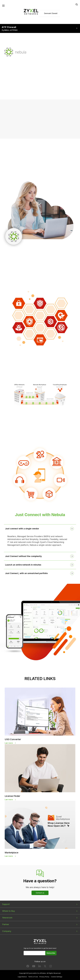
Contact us (40, 893)
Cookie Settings (57, 977)
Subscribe (51, 953)
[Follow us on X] (45, 967)
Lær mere (9, 743)
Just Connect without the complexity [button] (23, 556)
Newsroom (7, 918)
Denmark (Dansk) (51, 13)
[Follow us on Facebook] (28, 967)
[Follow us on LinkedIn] (39, 967)
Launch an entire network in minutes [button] (23, 565)
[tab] (40, 529)
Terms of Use (33, 977)
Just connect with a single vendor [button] (22, 529)
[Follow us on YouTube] (34, 967)
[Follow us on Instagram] (51, 967)
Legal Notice (22, 977)
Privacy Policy (44, 977)
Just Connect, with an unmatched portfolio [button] (26, 573)
